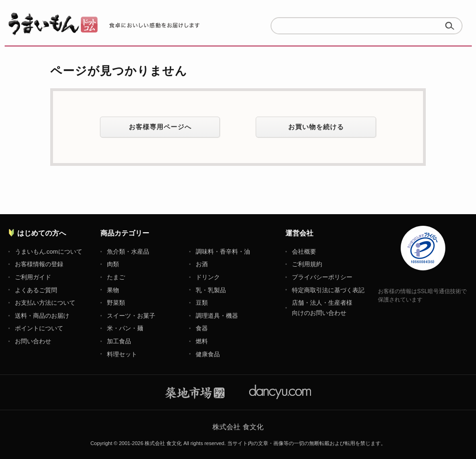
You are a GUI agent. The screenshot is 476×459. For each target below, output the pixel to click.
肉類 (113, 264)
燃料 (202, 341)
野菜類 (116, 303)
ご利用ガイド (33, 277)
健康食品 (208, 354)
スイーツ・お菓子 (131, 316)
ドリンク (208, 277)
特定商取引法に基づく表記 (328, 290)
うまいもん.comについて (49, 252)
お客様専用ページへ (160, 127)
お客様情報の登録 (39, 264)
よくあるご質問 (36, 290)
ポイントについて (39, 328)
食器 (202, 328)
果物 (113, 290)
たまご (116, 277)
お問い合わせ (33, 341)
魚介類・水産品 (128, 252)
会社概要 (304, 252)
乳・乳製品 (211, 290)
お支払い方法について (45, 303)
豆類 (202, 303)
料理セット (122, 354)
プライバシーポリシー (322, 277)
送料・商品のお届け (42, 316)
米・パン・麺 (125, 328)
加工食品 (119, 341)
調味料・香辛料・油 (223, 252)
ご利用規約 (307, 264)
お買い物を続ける (316, 127)
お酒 (202, 264)
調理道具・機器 (217, 316)
